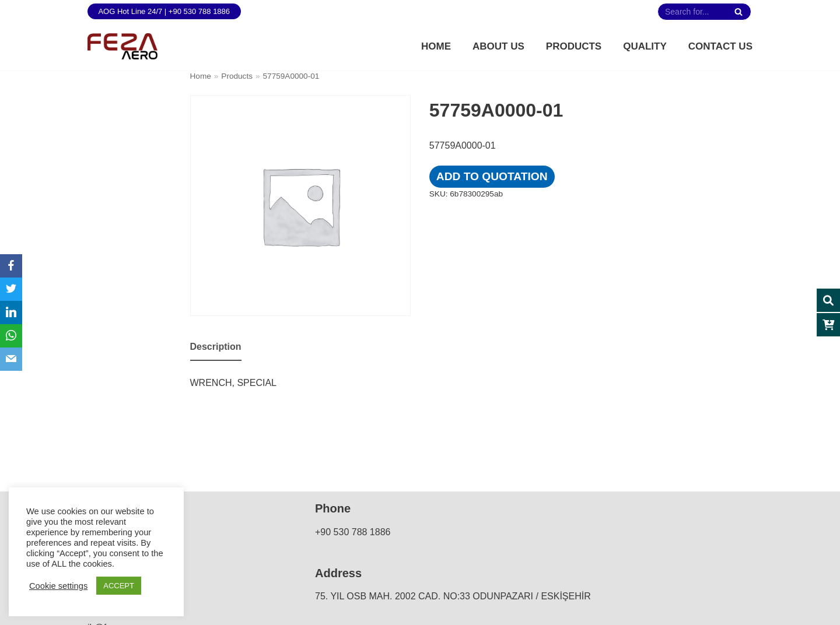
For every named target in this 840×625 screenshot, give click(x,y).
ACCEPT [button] (119, 586)
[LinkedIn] (11, 312)
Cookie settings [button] (58, 586)
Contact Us (720, 46)
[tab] (216, 348)
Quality (645, 46)
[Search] (738, 12)
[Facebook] (11, 266)
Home (436, 46)
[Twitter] (11, 289)
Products (574, 46)
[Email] (11, 359)
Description (216, 347)
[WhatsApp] (11, 336)
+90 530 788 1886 (353, 532)
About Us (498, 46)
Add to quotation (492, 176)
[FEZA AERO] (123, 46)
